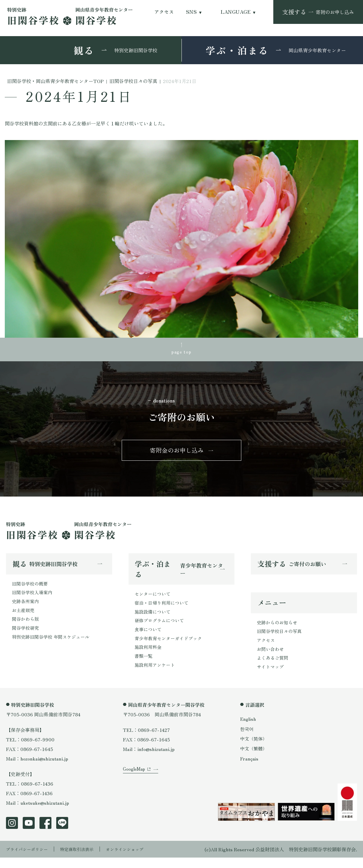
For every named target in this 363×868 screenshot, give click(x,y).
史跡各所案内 (26, 608)
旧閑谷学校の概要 (31, 589)
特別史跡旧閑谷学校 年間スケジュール (53, 646)
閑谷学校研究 (26, 637)
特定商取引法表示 (85, 860)
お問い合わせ (271, 658)
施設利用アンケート (156, 676)
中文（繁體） (254, 759)
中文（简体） (254, 749)
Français (250, 769)
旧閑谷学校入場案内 (33, 598)
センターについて (154, 599)
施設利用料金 (149, 657)
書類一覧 (144, 666)
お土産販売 (24, 617)
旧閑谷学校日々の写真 (281, 639)
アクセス (164, 12)
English (248, 729)
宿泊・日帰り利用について (163, 609)
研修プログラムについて (161, 628)
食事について (149, 637)
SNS (191, 12)
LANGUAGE (236, 12)
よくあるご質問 (274, 667)
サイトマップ (271, 677)
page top (181, 352)
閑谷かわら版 (26, 627)
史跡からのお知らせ (278, 629)
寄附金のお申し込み (177, 454)
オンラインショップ (138, 860)
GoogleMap (135, 787)
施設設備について (154, 618)
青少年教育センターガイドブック (170, 647)
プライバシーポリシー (30, 860)
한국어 (247, 739)
